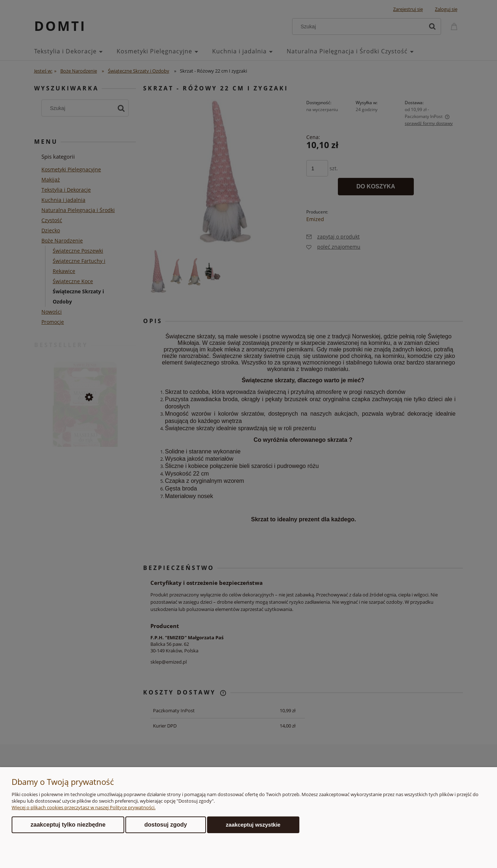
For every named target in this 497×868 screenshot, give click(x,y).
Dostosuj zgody (165, 825)
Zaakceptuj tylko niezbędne (68, 825)
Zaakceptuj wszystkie (253, 825)
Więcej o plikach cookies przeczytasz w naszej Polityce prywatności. (84, 807)
